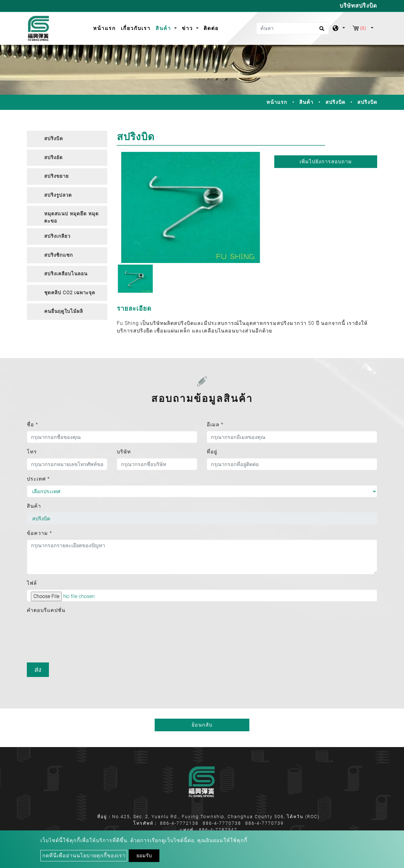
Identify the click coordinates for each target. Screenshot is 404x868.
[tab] (67, 139)
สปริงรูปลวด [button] (58, 195)
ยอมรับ (144, 856)
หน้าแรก (106, 28)
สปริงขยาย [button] (56, 176)
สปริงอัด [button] (53, 158)
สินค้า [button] (164, 28)
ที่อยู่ (212, 452)
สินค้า (306, 102)
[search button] (321, 31)
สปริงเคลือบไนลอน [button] (66, 274)
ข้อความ (39, 533)
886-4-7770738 (222, 823)
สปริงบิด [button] (54, 139)
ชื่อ (33, 425)
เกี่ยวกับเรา (136, 28)
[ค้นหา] (293, 28)
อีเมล (215, 425)
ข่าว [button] (188, 28)
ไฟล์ (32, 583)
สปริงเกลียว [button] (57, 236)
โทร (32, 452)
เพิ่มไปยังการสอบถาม (326, 162)
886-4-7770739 (264, 823)
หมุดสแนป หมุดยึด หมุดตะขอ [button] (71, 217)
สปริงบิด (335, 102)
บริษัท (124, 452)
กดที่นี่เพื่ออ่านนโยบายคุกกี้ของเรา (84, 856)
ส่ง (38, 670)
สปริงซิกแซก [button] (59, 255)
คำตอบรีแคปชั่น (46, 610)
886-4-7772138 (179, 823)
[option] (191, 207)
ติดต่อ (211, 28)
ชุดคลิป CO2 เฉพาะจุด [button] (70, 293)
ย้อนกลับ (202, 725)
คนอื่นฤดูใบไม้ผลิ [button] (64, 311)
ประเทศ (38, 479)
